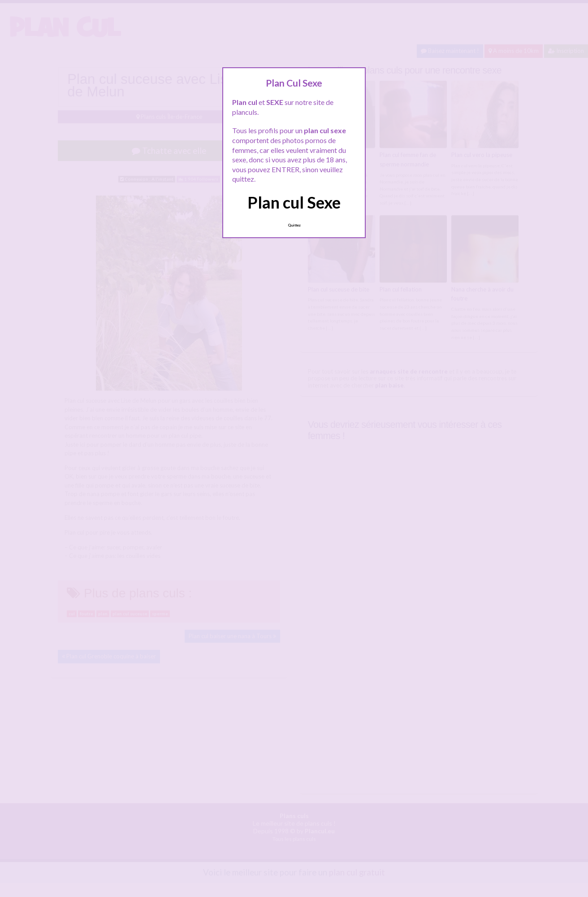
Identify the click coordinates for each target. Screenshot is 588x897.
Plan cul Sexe (294, 202)
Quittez (294, 225)
